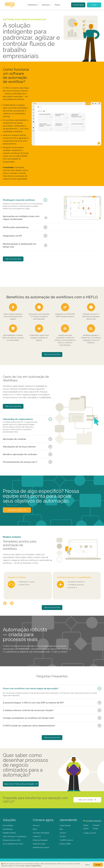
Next (12, 603)
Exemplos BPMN (65, 844)
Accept (98, 865)
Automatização (8, 829)
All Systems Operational (92, 821)
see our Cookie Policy (33, 866)
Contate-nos (37, 836)
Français (95, 829)
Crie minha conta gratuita (41, 833)
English (86, 825)
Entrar (94, 5)
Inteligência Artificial (9, 833)
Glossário (63, 833)
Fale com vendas (87, 800)
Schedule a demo (17, 510)
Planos (57, 5)
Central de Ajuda (65, 825)
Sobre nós (36, 825)
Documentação (8, 825)
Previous (5, 603)
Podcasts (63, 836)
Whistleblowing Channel (41, 848)
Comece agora (78, 5)
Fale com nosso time (13, 259)
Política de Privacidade (40, 840)
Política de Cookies (39, 844)
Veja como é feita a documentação (21, 784)
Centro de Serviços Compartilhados (15, 836)
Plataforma (33, 5)
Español (86, 829)
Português (96, 825)
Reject (87, 865)
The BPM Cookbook (66, 840)
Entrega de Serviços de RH (12, 840)
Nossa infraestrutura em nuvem (13, 844)
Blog (61, 829)
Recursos (47, 5)
